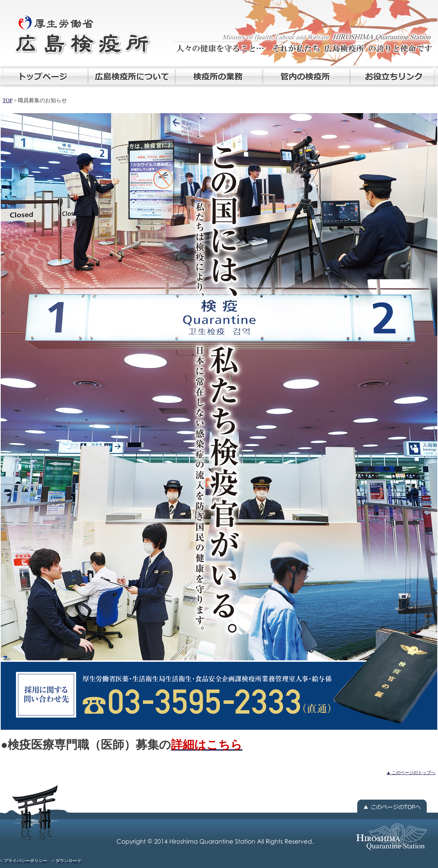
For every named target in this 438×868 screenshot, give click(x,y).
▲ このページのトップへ (411, 773)
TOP (7, 100)
